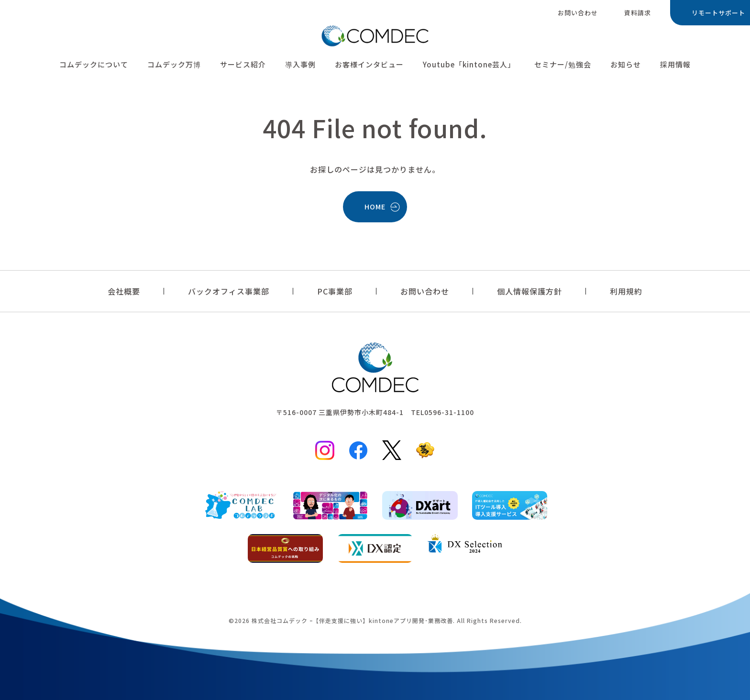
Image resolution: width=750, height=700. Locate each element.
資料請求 (638, 13)
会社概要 (124, 291)
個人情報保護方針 (529, 291)
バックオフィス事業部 (229, 291)
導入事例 (300, 66)
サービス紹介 (243, 66)
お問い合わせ (578, 13)
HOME (375, 206)
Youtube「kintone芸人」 (469, 66)
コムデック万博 (174, 66)
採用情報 (675, 66)
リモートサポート (718, 13)
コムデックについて (94, 66)
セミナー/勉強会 (563, 66)
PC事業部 (335, 291)
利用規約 (626, 291)
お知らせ (626, 66)
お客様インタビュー (369, 66)
